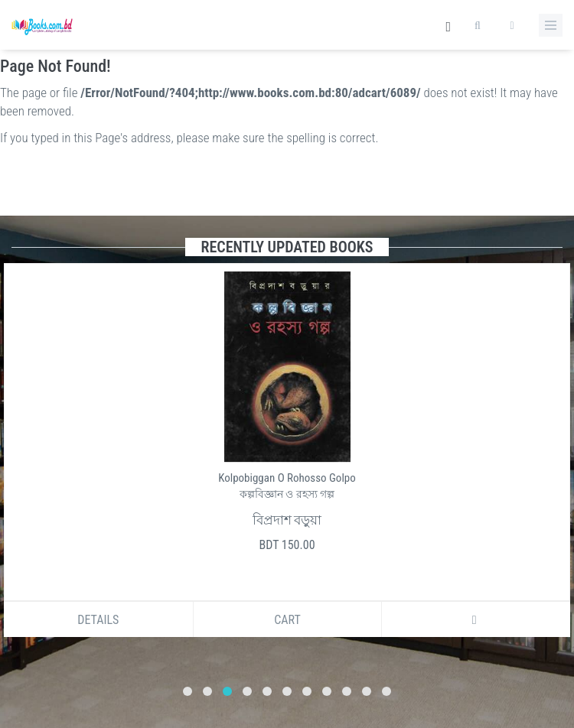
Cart (287, 620)
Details (98, 620)
